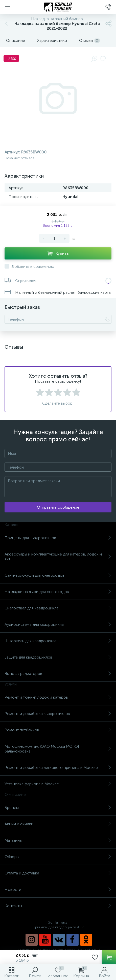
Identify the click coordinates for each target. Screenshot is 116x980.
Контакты (58, 906)
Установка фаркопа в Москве (58, 784)
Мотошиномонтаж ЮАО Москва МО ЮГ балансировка (58, 749)
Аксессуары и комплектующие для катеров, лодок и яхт (58, 557)
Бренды (58, 808)
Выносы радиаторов (58, 674)
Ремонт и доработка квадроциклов (58, 714)
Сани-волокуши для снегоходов (58, 575)
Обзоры (58, 857)
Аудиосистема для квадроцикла (58, 624)
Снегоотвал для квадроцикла (58, 608)
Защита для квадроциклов (58, 657)
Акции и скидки (58, 824)
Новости (58, 889)
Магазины (58, 840)
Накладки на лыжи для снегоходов (58, 592)
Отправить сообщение (58, 507)
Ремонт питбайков (58, 730)
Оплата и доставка (58, 873)
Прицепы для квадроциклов (58, 538)
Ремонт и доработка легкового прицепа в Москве (58, 767)
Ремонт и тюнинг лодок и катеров (58, 697)
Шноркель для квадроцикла (58, 641)
